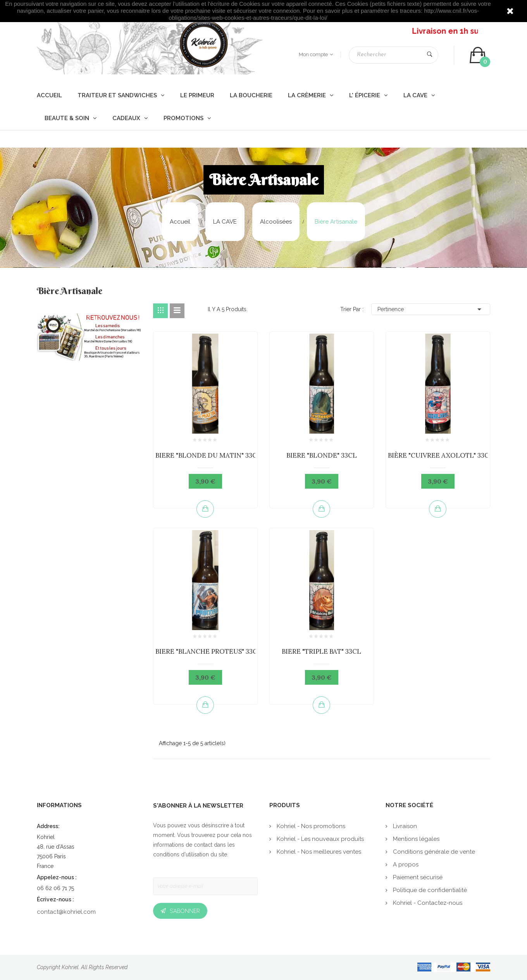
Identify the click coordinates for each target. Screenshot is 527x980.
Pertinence (431, 309)
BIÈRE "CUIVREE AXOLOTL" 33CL (441, 455)
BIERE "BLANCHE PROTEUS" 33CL (208, 651)
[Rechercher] (394, 55)
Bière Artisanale (70, 292)
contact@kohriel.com (66, 912)
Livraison (404, 826)
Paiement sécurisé (417, 877)
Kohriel (70, 967)
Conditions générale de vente (433, 852)
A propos (405, 865)
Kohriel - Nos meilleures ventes (318, 852)
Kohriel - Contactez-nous (427, 903)
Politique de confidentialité (429, 890)
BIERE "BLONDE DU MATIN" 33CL (208, 455)
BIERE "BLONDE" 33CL (322, 455)
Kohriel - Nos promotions (310, 826)
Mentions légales (415, 839)
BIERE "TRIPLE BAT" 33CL (321, 651)
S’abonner (185, 911)
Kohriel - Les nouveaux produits (319, 839)
